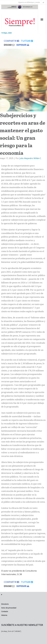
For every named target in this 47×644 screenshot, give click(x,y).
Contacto (5, 611)
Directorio (5, 604)
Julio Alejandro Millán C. (30, 158)
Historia (4, 615)
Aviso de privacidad (9, 608)
